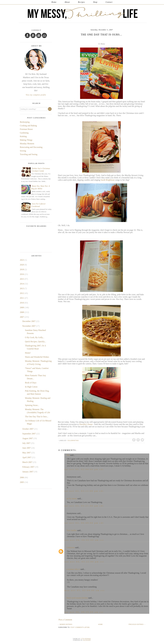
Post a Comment (65, 620)
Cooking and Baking (28, 126)
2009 (22, 307)
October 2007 (28, 429)
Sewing (23, 151)
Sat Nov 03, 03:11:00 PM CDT (84, 491)
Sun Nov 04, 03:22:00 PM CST (84, 562)
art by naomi (72, 499)
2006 (22, 477)
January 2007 (28, 472)
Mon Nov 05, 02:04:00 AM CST (85, 590)
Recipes (81, 2)
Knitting (23, 136)
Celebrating (73, 441)
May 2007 (27, 453)
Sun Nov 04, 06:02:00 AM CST (84, 540)
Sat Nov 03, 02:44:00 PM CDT (84, 469)
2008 (22, 312)
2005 (22, 482)
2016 (22, 274)
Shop (95, 2)
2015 (22, 279)
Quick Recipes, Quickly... (35, 342)
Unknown (71, 547)
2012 (22, 293)
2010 (22, 303)
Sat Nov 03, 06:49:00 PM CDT (84, 523)
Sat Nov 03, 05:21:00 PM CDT (84, 506)
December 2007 (29, 321)
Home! (28, 353)
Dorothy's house (86, 424)
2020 (22, 265)
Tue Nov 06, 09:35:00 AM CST (84, 612)
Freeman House (26, 129)
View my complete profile (36, 95)
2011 (22, 298)
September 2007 (29, 434)
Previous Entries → (137, 624)
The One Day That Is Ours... (37, 417)
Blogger (87, 640)
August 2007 (28, 438)
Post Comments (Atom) (80, 627)
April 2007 (27, 457)
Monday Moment (27, 144)
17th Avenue (86, 639)
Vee (68, 455)
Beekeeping (25, 122)
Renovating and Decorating (31, 147)
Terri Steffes (72, 530)
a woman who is (73, 569)
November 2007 (29, 326)
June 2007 (27, 448)
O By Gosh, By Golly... (35, 337)
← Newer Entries (65, 624)
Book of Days (31, 383)
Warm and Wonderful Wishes (37, 357)
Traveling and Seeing (29, 154)
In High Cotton (31, 387)
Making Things (26, 140)
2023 (22, 260)
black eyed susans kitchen (77, 598)
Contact (109, 2)
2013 (22, 288)
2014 (22, 284)
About (67, 2)
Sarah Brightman (108, 180)
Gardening (24, 133)
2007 (22, 317)
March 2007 (28, 462)
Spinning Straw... (32, 405)
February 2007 (29, 467)
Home (54, 2)
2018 (22, 269)
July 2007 (27, 443)
